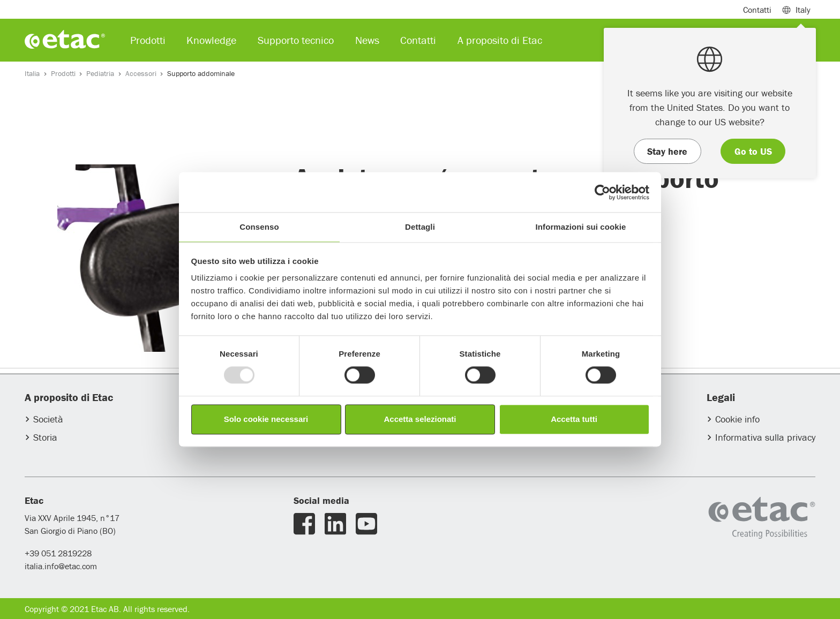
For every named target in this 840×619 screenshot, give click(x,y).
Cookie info (737, 419)
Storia (45, 437)
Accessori (141, 73)
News (367, 40)
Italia (32, 73)
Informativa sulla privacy (765, 437)
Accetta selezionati (420, 419)
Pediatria (100, 73)
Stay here (667, 151)
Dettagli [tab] (420, 227)
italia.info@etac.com (61, 566)
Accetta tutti (574, 419)
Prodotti (63, 73)
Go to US (753, 151)
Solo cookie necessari (266, 419)
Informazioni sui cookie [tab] (581, 227)
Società (48, 419)
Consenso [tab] (259, 227)
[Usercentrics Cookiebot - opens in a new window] (602, 192)
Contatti (757, 10)
